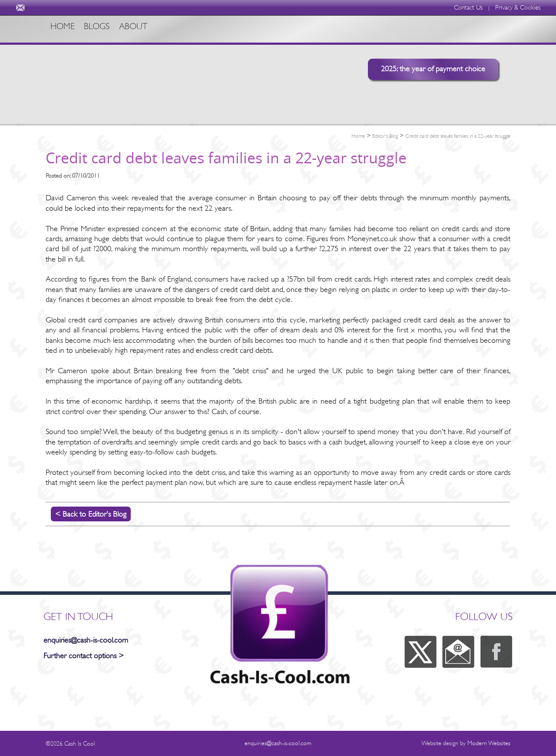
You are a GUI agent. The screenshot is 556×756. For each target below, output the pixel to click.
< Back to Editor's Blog (91, 514)
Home (358, 136)
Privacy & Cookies (518, 8)
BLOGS (112, 29)
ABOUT (160, 29)
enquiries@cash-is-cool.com (86, 640)
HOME (66, 29)
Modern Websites (489, 743)
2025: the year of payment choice (433, 69)
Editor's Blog (385, 136)
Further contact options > (84, 656)
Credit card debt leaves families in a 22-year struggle (458, 136)
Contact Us (468, 8)
